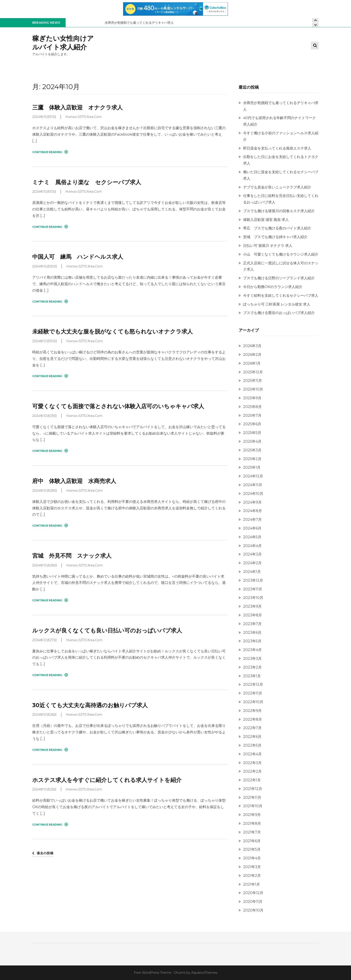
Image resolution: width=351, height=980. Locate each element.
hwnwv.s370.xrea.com (84, 117)
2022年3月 (252, 763)
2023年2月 (252, 667)
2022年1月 (252, 780)
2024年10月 (253, 494)
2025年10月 (253, 389)
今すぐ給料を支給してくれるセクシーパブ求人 (281, 296)
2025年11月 (253, 381)
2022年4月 (252, 754)
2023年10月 (253, 598)
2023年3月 (252, 659)
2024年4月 (252, 546)
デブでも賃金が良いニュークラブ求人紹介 (277, 187)
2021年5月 (252, 849)
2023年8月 (253, 615)
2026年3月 (252, 346)
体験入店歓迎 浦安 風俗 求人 (266, 220)
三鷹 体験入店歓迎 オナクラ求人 (77, 107)
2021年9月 (252, 815)
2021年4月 (252, 858)
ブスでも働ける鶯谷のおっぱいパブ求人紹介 (279, 313)
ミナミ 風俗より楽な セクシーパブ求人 (87, 182)
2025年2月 (252, 459)
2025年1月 (252, 467)
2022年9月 (252, 711)
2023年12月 (253, 580)
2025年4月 (252, 441)
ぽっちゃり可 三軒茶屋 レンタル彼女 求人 (277, 304)
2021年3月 (252, 867)
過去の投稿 (45, 853)
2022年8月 (253, 719)
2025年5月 (252, 433)
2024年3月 (252, 554)
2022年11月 (253, 693)
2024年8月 (253, 511)
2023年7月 (252, 624)
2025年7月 (252, 415)
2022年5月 (252, 745)
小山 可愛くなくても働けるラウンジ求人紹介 (281, 254)
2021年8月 (252, 823)
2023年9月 (252, 606)
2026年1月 (252, 363)
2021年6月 (252, 841)
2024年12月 (253, 476)
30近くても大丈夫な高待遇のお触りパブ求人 (90, 705)
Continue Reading (50, 152)
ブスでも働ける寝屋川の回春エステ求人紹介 (279, 211)
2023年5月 (252, 641)
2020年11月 (253, 902)
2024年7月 (252, 520)
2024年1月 (252, 572)
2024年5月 (252, 537)
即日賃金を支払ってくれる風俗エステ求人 (277, 148)
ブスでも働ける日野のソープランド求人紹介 (279, 278)
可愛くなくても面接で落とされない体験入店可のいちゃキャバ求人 (118, 406)
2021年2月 (252, 876)
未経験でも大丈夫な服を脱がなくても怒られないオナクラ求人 (112, 331)
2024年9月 (252, 502)
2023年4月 (252, 650)
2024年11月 (253, 485)
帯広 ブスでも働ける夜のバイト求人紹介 (277, 228)
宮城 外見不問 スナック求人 (72, 556)
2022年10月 (253, 702)
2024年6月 (252, 528)
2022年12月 (253, 684)
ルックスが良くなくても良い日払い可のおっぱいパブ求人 (107, 630)
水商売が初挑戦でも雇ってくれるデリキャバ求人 (140, 23)
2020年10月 (253, 910)
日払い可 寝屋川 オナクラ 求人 (268, 246)
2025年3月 (252, 450)
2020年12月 (253, 893)
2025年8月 (252, 407)
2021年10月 (253, 806)
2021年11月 (252, 797)
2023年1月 (252, 676)
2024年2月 (252, 563)
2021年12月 (253, 789)
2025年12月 (253, 372)
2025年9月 (252, 398)
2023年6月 (252, 633)
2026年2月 (252, 355)
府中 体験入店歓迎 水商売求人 (74, 481)
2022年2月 (252, 771)
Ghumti (180, 973)
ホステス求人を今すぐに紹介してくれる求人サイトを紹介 (107, 780)
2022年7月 (252, 728)
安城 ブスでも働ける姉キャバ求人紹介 (275, 237)
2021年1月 (251, 884)
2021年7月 (252, 832)
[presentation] (315, 25)
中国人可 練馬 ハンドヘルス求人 (78, 257)
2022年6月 (252, 737)
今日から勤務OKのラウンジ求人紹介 (273, 287)
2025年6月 (252, 424)
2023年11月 (253, 589)
